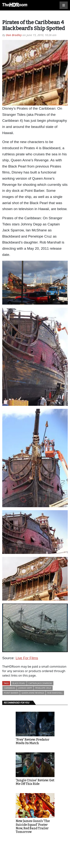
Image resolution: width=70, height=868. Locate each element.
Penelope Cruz (43, 688)
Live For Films (27, 658)
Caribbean (10, 688)
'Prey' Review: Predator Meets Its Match (32, 741)
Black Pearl (19, 683)
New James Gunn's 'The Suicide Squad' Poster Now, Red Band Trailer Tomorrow (33, 826)
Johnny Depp (25, 688)
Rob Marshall (55, 693)
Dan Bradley (14, 35)
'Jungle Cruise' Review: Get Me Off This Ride (35, 782)
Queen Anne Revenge (33, 693)
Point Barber (11, 693)
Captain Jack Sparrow (40, 683)
